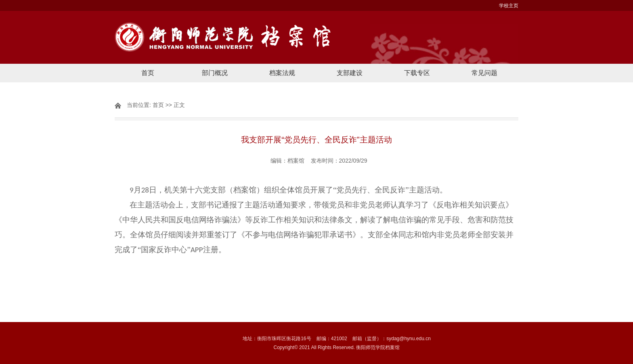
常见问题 (484, 73)
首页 (148, 73)
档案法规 (282, 73)
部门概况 (215, 73)
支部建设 (350, 73)
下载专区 (417, 73)
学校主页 (509, 6)
